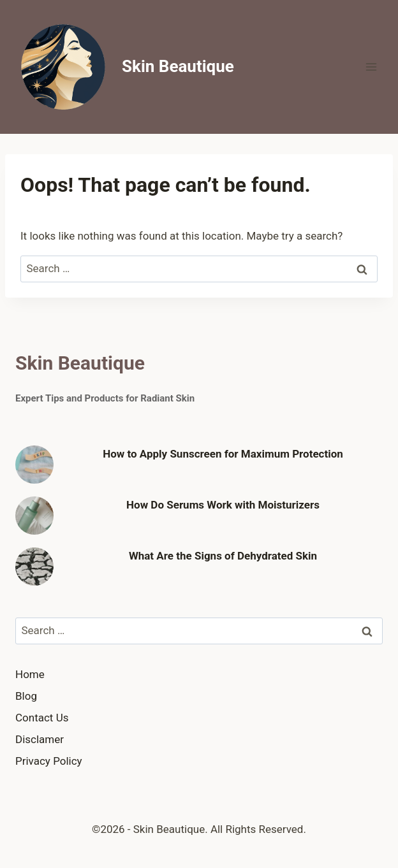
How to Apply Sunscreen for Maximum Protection (223, 454)
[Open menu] (371, 67)
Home (30, 674)
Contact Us (42, 718)
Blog (26, 696)
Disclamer (40, 739)
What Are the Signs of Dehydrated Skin (223, 556)
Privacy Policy (49, 761)
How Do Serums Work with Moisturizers (223, 505)
